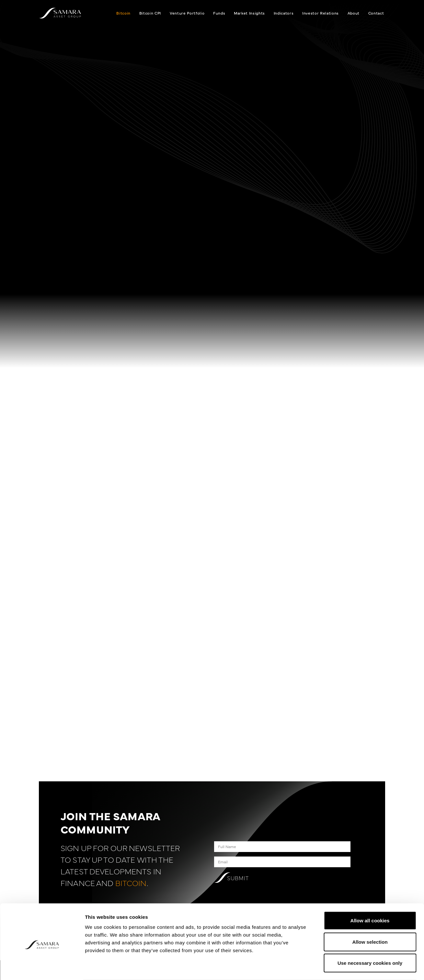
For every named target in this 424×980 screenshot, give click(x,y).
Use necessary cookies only (370, 937)
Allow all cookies (370, 895)
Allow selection (370, 916)
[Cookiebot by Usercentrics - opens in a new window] (42, 967)
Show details (340, 967)
